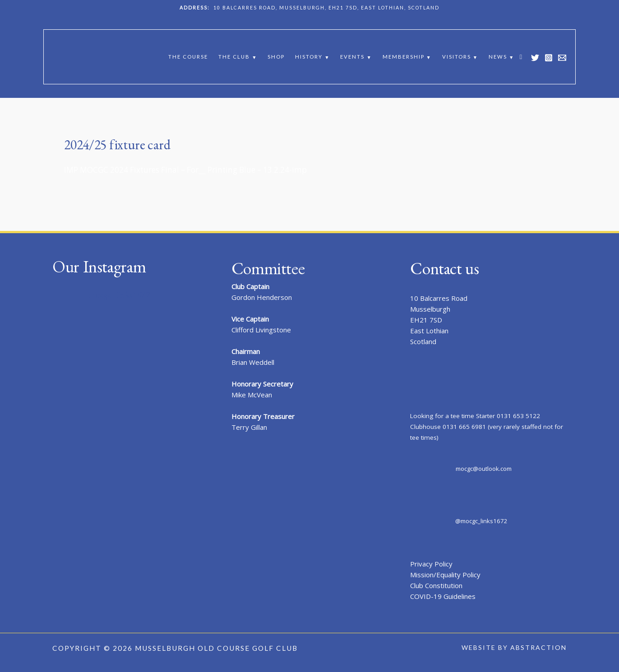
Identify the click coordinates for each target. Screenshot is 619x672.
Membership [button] (404, 57)
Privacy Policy (431, 564)
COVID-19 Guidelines (443, 596)
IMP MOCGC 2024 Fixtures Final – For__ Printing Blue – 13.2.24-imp (185, 170)
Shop (276, 57)
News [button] (498, 57)
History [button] (309, 57)
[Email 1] (562, 58)
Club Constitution (436, 585)
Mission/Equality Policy (445, 575)
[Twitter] (535, 58)
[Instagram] (549, 58)
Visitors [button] (457, 57)
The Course (188, 57)
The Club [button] (234, 57)
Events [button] (352, 57)
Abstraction (538, 647)
